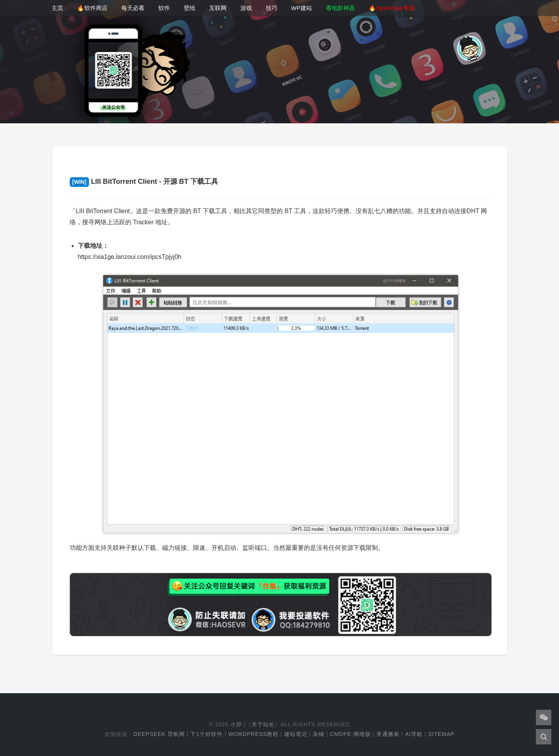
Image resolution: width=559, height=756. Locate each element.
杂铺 (319, 734)
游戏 (246, 8)
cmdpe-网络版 (350, 734)
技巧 (272, 8)
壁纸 (190, 8)
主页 (57, 8)
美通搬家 (388, 734)
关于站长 (263, 724)
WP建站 (302, 8)
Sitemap (441, 734)
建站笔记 (296, 734)
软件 (164, 8)
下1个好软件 (206, 734)
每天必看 (133, 8)
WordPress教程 (253, 734)
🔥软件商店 (92, 8)
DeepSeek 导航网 (159, 734)
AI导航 (414, 734)
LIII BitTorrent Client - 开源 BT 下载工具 (144, 181)
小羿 (236, 724)
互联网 (218, 8)
